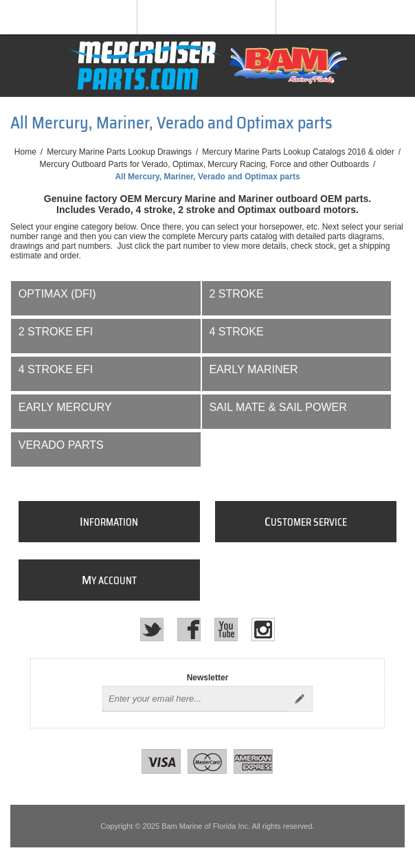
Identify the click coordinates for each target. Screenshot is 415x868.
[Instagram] (263, 630)
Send (300, 699)
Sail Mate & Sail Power (278, 407)
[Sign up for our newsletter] (195, 699)
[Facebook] (189, 630)
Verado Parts (61, 445)
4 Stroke (236, 332)
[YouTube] (226, 630)
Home (25, 152)
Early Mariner (253, 369)
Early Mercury (65, 407)
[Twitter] (152, 630)
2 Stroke (236, 294)
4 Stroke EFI (56, 369)
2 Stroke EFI (56, 332)
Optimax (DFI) (57, 294)
